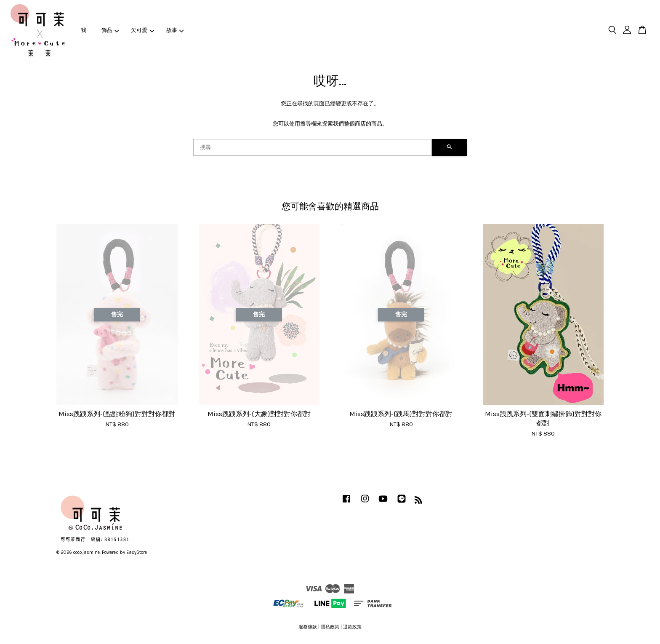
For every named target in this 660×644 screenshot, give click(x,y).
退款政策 (352, 627)
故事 (175, 30)
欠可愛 (142, 30)
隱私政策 (330, 627)
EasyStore (137, 552)
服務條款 (308, 627)
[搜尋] (313, 147)
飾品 (110, 30)
